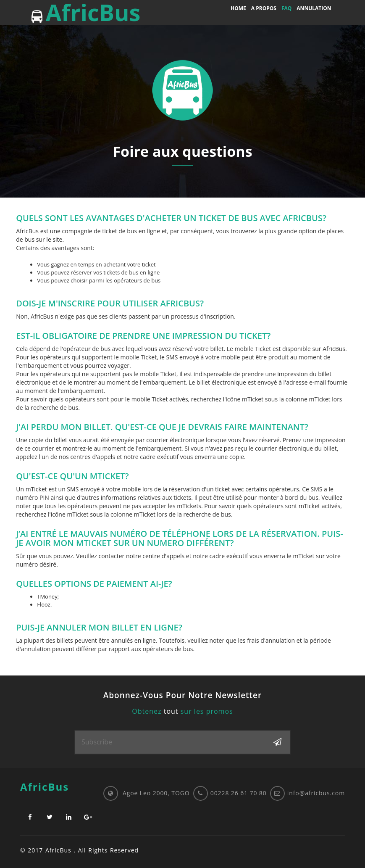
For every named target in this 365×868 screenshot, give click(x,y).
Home (238, 8)
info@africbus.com (316, 793)
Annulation (314, 8)
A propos (264, 8)
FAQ (286, 8)
